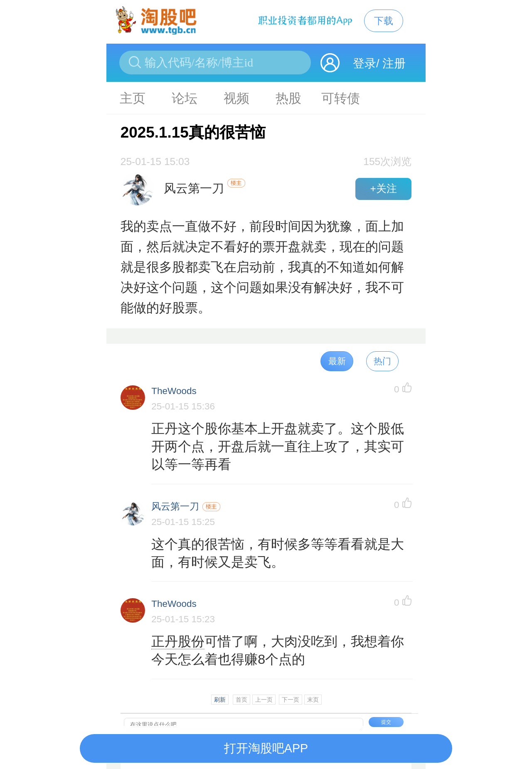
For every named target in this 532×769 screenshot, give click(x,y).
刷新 (220, 700)
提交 (386, 722)
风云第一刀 (175, 507)
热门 (382, 361)
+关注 (383, 189)
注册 (394, 63)
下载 (384, 21)
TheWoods (174, 391)
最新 (337, 361)
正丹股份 (178, 641)
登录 (365, 63)
